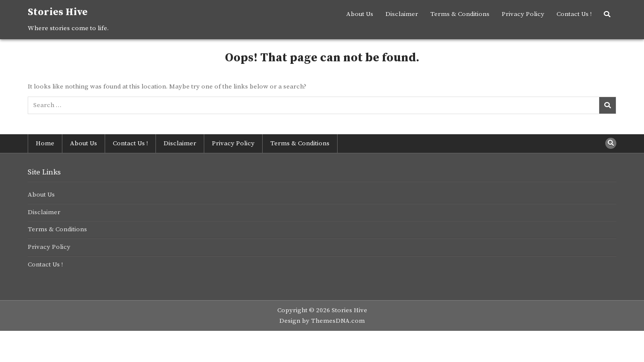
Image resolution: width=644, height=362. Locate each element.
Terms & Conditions (460, 14)
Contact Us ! (574, 14)
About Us (360, 14)
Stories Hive (58, 12)
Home (45, 143)
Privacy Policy (523, 14)
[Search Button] (607, 15)
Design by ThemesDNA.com (322, 321)
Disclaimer (402, 14)
